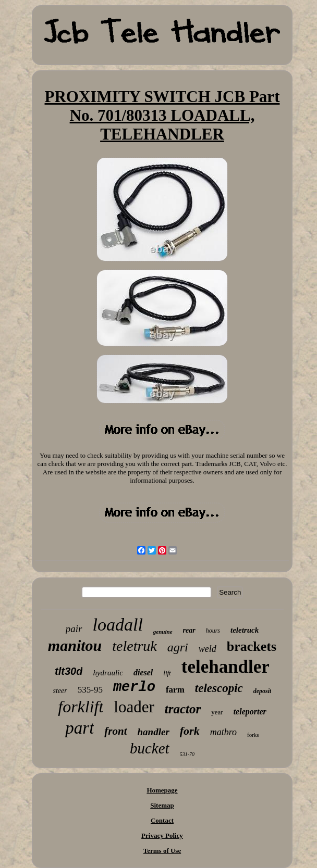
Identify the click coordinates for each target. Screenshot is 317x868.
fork (190, 731)
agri (178, 647)
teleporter (250, 712)
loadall (118, 625)
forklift (81, 707)
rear (189, 630)
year (217, 712)
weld (208, 649)
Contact (162, 820)
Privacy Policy (162, 835)
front (115, 731)
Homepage (162, 790)
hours (213, 631)
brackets (252, 646)
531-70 (187, 754)
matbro (223, 732)
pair (74, 629)
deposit (263, 691)
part (80, 728)
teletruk (135, 646)
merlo (134, 687)
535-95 (90, 690)
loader (134, 707)
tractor (183, 709)
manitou (75, 645)
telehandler (225, 667)
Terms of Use (162, 851)
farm (175, 690)
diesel (143, 672)
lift (167, 673)
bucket (150, 748)
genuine (163, 632)
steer (60, 691)
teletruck (245, 630)
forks (253, 735)
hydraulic (108, 673)
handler (154, 732)
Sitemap (162, 805)
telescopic (219, 688)
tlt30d (69, 671)
